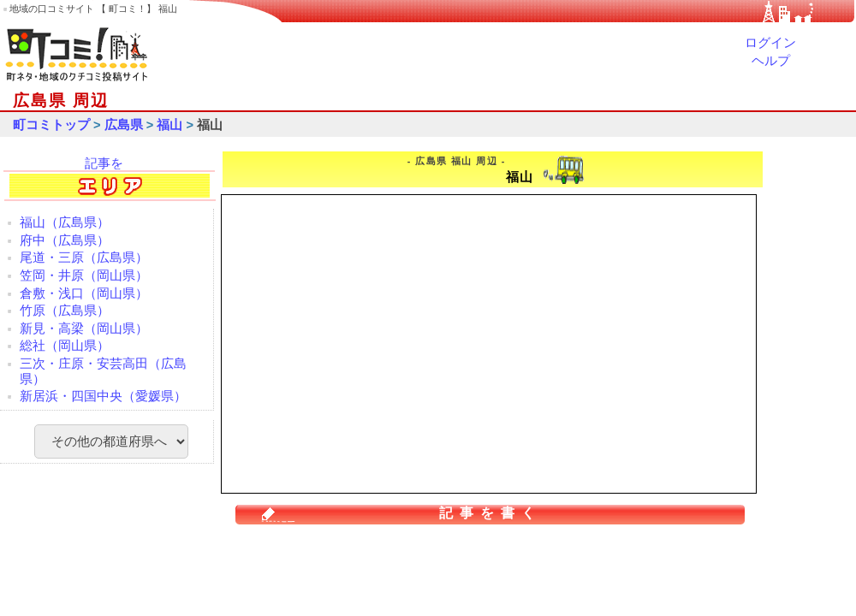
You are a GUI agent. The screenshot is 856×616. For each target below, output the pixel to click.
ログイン (770, 43)
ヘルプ (771, 61)
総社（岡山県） (65, 346)
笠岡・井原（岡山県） (84, 275)
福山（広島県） (65, 222)
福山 (169, 125)
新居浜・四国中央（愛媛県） (103, 396)
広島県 (124, 125)
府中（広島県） (65, 240)
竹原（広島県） (65, 311)
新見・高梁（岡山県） (84, 329)
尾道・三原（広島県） (84, 258)
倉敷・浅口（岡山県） (84, 293)
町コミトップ (51, 125)
